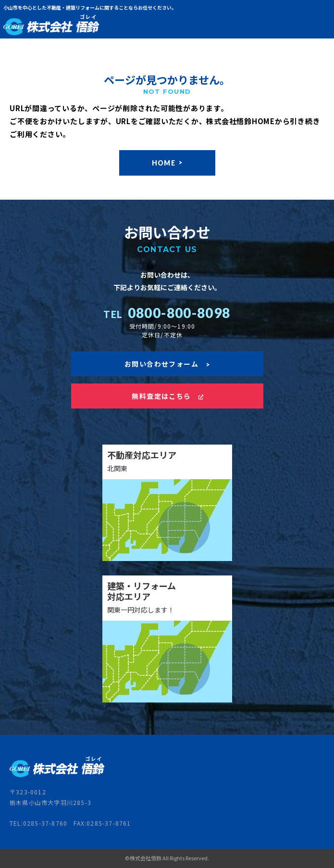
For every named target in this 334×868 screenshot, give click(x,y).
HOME (167, 163)
